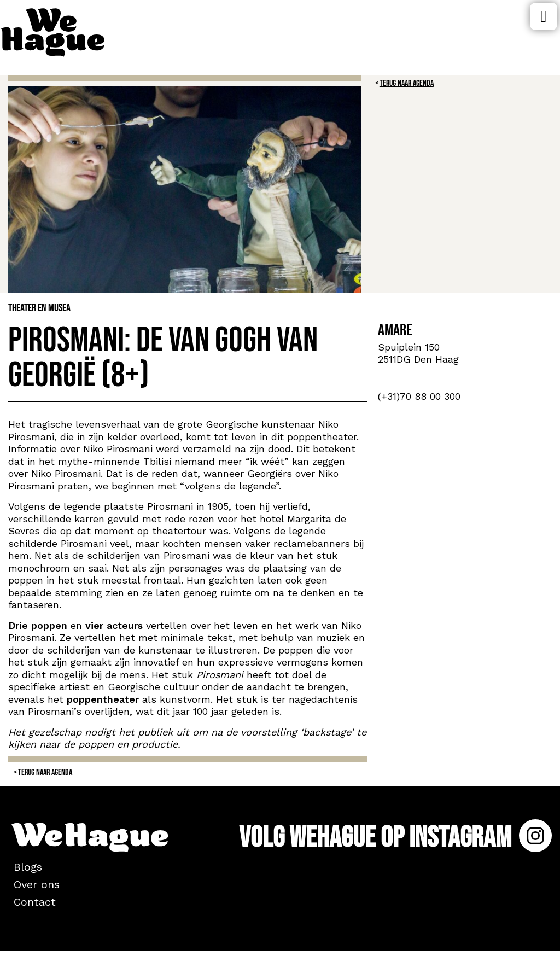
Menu (544, 16)
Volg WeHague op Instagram (395, 838)
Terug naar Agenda (407, 83)
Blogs (28, 867)
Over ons (37, 884)
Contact (35, 902)
